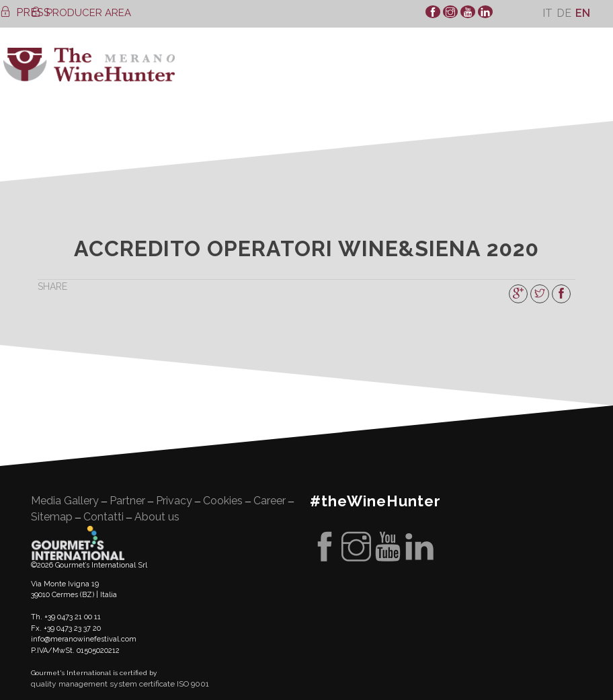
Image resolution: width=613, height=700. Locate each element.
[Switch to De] (564, 13)
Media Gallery (65, 501)
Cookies (223, 501)
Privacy (174, 501)
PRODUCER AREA (81, 13)
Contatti (104, 517)
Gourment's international (78, 543)
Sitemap (52, 517)
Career (270, 501)
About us (157, 517)
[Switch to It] (547, 13)
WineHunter (89, 65)
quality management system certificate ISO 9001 (120, 684)
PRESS (25, 12)
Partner (127, 501)
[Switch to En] (583, 13)
